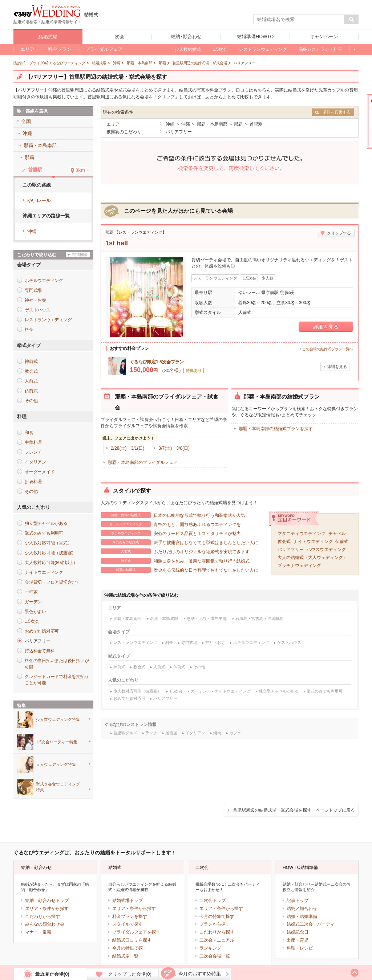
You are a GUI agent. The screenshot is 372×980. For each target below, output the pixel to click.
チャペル (337, 534)
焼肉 (217, 733)
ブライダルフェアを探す (136, 932)
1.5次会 (176, 691)
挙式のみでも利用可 (325, 691)
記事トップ (298, 901)
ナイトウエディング (313, 542)
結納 (291, 908)
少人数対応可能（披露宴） (137, 691)
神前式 (119, 667)
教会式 (284, 542)
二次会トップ (213, 901)
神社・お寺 (215, 642)
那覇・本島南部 (127, 618)
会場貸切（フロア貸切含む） (52, 582)
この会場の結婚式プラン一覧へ (328, 349)
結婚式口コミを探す (132, 940)
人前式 (159, 667)
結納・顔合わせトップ (47, 901)
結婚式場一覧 (125, 956)
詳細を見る (326, 327)
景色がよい (35, 612)
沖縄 (32, 231)
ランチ (151, 733)
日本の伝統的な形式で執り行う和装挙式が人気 (173, 515)
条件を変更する (333, 112)
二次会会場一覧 (215, 956)
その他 (199, 667)
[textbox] (299, 20)
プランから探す (215, 924)
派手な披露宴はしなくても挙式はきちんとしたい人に (179, 542)
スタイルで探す (128, 924)
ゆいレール (39, 201)
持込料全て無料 (40, 651)
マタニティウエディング (302, 534)
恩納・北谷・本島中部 (207, 618)
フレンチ (33, 452)
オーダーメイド (40, 472)
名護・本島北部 (164, 618)
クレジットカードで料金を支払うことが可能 (57, 680)
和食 (29, 433)
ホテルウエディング (251, 642)
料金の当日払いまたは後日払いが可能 (57, 664)
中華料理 (33, 442)
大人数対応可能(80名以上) (50, 563)
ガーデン (199, 691)
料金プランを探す (130, 916)
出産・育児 (298, 940)
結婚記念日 (298, 932)
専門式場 (189, 642)
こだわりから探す (43, 916)
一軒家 (31, 592)
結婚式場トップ (128, 901)
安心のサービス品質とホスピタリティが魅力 (171, 533)
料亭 (169, 642)
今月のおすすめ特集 (200, 974)
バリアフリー (291, 550)
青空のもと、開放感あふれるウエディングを (171, 524)
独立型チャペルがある (279, 691)
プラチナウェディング (299, 565)
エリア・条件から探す (47, 908)
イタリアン (195, 733)
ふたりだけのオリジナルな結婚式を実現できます (175, 551)
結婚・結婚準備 (302, 916)
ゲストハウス (289, 642)
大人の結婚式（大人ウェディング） (312, 558)
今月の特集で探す (130, 948)
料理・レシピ (300, 948)
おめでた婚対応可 (129, 698)
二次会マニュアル (217, 940)
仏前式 (342, 542)
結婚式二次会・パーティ (311, 924)
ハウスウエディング (326, 550)
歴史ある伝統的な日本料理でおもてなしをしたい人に (179, 570)
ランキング (210, 948)
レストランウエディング (135, 642)
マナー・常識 (38, 932)
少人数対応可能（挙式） (48, 543)
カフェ (235, 733)
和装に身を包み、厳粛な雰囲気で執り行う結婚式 (175, 561)
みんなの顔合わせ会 (45, 924)
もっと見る (354, 49)
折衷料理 (33, 482)
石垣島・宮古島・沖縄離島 (259, 618)
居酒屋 (171, 733)
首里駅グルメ (125, 733)
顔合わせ (308, 908)
